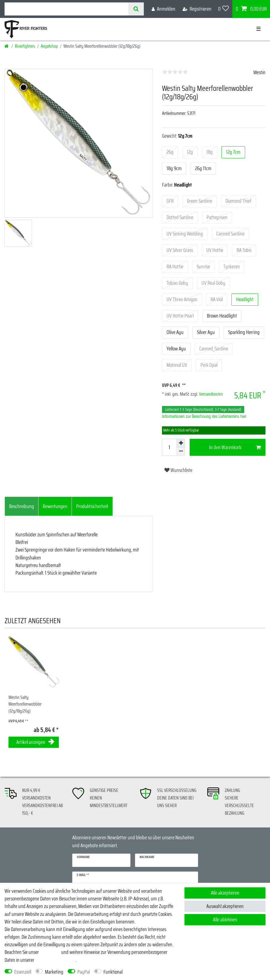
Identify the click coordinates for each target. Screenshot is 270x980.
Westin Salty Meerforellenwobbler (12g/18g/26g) (25, 704)
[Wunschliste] (224, 9)
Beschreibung (22, 506)
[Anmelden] (164, 9)
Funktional (113, 972)
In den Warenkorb (235, 447)
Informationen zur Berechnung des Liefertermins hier (204, 416)
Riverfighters (25, 46)
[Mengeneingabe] (169, 447)
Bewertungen (55, 506)
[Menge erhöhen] (181, 443)
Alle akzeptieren (225, 893)
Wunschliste (178, 470)
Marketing (54, 972)
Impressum (50, 952)
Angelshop (49, 46)
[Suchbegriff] (66, 9)
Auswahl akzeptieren (225, 906)
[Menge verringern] (181, 452)
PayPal (84, 972)
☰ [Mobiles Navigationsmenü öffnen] (258, 29)
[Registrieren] (197, 9)
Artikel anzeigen (35, 742)
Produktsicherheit (92, 506)
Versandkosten (211, 394)
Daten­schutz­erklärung (55, 960)
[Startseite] (7, 46)
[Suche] (136, 9)
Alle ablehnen (225, 920)
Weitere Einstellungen (147, 972)
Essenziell (23, 972)
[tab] (22, 506)
